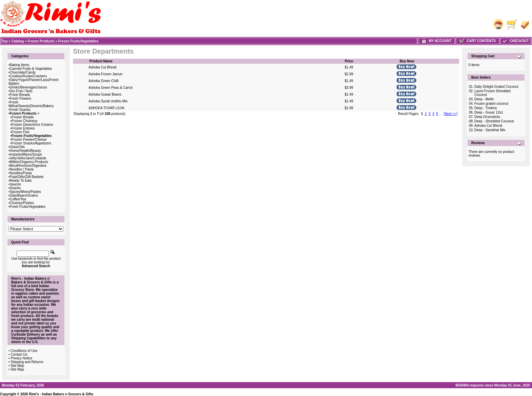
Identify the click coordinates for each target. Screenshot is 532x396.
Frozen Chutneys (24, 121)
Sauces (15, 184)
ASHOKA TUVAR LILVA (106, 108)
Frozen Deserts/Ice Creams (32, 125)
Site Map (17, 366)
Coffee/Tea (18, 199)
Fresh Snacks (20, 110)
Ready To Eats (21, 181)
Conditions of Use (24, 351)
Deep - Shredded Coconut (494, 121)
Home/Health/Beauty (25, 151)
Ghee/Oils (17, 147)
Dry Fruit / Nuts (21, 91)
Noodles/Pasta (21, 173)
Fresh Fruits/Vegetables (28, 207)
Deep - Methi (484, 99)
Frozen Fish (21, 132)
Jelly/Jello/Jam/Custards (28, 158)
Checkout (515, 41)
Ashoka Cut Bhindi (102, 67)
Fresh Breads (20, 95)
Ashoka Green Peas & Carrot (111, 88)
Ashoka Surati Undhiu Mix (108, 101)
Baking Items (20, 65)
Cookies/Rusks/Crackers (28, 76)
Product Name (101, 61)
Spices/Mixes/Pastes (25, 192)
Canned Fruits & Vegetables (31, 69)
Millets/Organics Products (29, 162)
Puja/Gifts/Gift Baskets (27, 177)
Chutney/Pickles (22, 203)
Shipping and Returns (27, 362)
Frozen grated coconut (491, 104)
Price (349, 61)
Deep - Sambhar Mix (490, 130)
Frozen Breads (23, 117)
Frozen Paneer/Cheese (29, 140)
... (440, 114)
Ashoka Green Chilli (103, 81)
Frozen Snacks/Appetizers (31, 143)
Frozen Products (41, 41)
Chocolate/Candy (23, 72)
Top (5, 41)
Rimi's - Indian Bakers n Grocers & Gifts (61, 394)
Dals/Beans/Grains (24, 195)
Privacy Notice (21, 358)
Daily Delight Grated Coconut (496, 87)
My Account (436, 41)
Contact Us (19, 354)
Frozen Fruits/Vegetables (78, 41)
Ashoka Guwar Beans (105, 94)
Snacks (15, 188)
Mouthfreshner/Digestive (28, 166)
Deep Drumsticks (487, 117)
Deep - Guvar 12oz (489, 112)
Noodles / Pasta (22, 169)
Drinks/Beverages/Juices (28, 87)
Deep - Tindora (486, 108)
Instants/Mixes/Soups (26, 154)
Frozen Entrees (23, 128)
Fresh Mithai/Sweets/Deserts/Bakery (31, 104)
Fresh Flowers (21, 98)
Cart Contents (478, 41)
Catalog (18, 41)
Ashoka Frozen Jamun (106, 74)
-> (25, 113)
